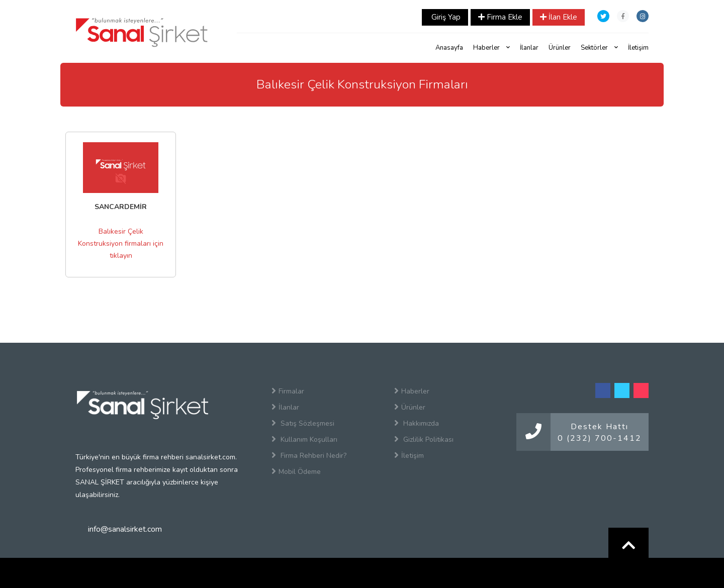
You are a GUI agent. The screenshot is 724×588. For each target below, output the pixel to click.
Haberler (491, 48)
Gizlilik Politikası (424, 439)
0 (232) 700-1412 (600, 438)
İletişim (638, 48)
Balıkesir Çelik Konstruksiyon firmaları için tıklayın (121, 243)
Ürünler (560, 48)
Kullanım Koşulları (304, 439)
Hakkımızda (417, 423)
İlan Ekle (559, 17)
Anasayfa (449, 48)
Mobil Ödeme (296, 471)
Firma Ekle (500, 17)
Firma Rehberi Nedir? (309, 455)
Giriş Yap (445, 17)
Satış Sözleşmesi (303, 423)
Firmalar (288, 391)
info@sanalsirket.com (125, 529)
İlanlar (529, 48)
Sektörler (599, 48)
